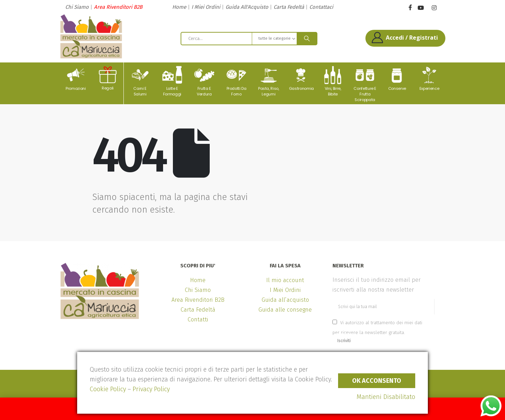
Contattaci (321, 7)
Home (179, 7)
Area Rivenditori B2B (118, 7)
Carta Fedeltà (289, 7)
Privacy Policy (151, 389)
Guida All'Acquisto (247, 7)
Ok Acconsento (377, 381)
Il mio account (285, 280)
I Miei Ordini (206, 7)
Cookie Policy (108, 389)
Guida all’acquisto (285, 300)
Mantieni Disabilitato (386, 397)
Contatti (198, 319)
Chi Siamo (77, 7)
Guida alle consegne (285, 310)
